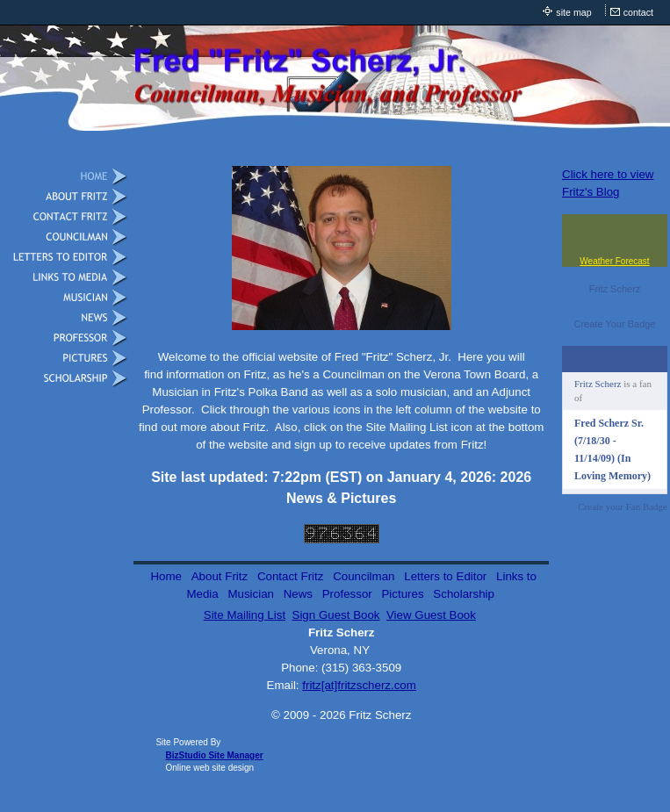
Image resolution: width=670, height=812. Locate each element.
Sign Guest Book (336, 615)
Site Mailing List (245, 615)
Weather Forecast (614, 261)
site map (573, 12)
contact (638, 12)
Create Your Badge (615, 324)
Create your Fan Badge (623, 507)
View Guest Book (431, 615)
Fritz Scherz (615, 289)
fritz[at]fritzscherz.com (359, 685)
